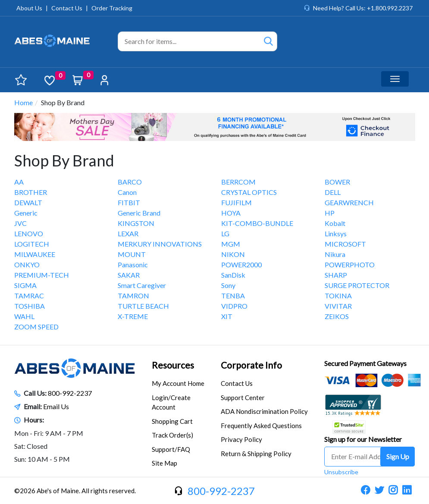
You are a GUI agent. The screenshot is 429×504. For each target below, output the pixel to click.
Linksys (336, 233)
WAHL (24, 316)
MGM (231, 244)
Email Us (56, 406)
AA (19, 182)
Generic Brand (139, 213)
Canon (127, 192)
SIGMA (25, 285)
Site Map (164, 463)
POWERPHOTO (350, 265)
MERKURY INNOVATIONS (160, 244)
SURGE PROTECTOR (357, 285)
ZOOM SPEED (36, 327)
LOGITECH (32, 244)
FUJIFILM (236, 202)
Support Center (243, 398)
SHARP (336, 275)
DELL (333, 192)
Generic (26, 213)
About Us (29, 8)
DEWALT (28, 202)
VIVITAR (338, 306)
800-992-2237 (70, 393)
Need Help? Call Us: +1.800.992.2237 (363, 8)
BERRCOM (238, 182)
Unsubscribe (341, 472)
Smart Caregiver (142, 285)
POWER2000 (241, 265)
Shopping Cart (172, 421)
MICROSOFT (345, 244)
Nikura (335, 254)
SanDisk (233, 275)
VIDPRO (234, 306)
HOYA (231, 213)
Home (23, 102)
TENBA (233, 296)
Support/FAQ (171, 449)
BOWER (337, 182)
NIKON (233, 254)
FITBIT (129, 202)
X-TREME (133, 316)
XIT (227, 316)
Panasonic (133, 265)
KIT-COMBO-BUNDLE (257, 223)
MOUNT (132, 254)
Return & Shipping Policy (256, 454)
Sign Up (398, 456)
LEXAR (128, 233)
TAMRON (133, 296)
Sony (228, 285)
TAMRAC (29, 296)
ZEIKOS (337, 316)
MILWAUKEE (35, 254)
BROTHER (31, 192)
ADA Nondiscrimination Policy (264, 411)
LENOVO (29, 233)
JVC (20, 223)
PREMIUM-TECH (42, 275)
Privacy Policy (241, 439)
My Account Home (178, 383)
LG (225, 233)
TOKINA (338, 296)
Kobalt (335, 223)
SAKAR (129, 275)
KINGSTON (136, 223)
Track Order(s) (172, 435)
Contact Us (67, 8)
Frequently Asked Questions (261, 426)
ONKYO (27, 265)
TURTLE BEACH (143, 306)
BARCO (130, 182)
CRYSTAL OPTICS (249, 192)
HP (330, 213)
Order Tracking (112, 8)
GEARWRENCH (349, 202)
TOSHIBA (30, 306)
